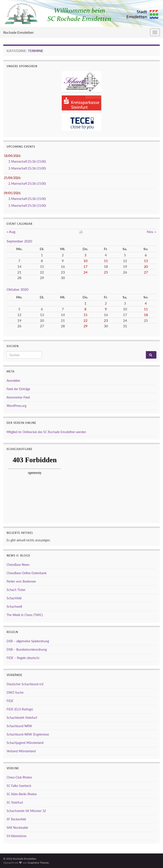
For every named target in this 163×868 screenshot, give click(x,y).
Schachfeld (14, 598)
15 (85, 315)
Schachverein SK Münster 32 (26, 811)
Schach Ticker (16, 590)
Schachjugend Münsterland (25, 743)
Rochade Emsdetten (18, 32)
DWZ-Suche (15, 692)
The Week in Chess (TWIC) (25, 615)
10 (85, 261)
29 (85, 326)
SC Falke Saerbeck (19, 786)
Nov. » (151, 232)
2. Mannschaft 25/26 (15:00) (27, 183)
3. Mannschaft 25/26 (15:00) (27, 168)
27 (146, 272)
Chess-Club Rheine (19, 777)
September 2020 (19, 241)
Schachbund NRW (19, 726)
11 (106, 261)
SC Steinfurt (15, 802)
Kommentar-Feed (18, 397)
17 (85, 266)
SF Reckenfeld (16, 819)
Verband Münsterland (21, 751)
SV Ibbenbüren (17, 836)
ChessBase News (18, 565)
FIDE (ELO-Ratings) (20, 709)
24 (85, 272)
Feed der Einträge (18, 389)
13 (146, 261)
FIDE (10, 701)
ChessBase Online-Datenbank (27, 573)
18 (146, 315)
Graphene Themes (38, 863)
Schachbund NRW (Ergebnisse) (28, 734)
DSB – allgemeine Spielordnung (28, 641)
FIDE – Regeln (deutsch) (23, 658)
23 (106, 320)
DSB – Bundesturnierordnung (27, 649)
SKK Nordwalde (17, 828)
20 (146, 266)
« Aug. (11, 232)
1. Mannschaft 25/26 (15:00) (27, 161)
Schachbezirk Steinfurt (22, 718)
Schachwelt (14, 606)
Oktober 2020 (17, 289)
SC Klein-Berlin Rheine (22, 794)
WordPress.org (16, 406)
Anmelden (13, 381)
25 (106, 272)
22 (85, 320)
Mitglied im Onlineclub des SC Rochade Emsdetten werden (46, 432)
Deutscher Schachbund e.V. (25, 684)
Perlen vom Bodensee (21, 581)
